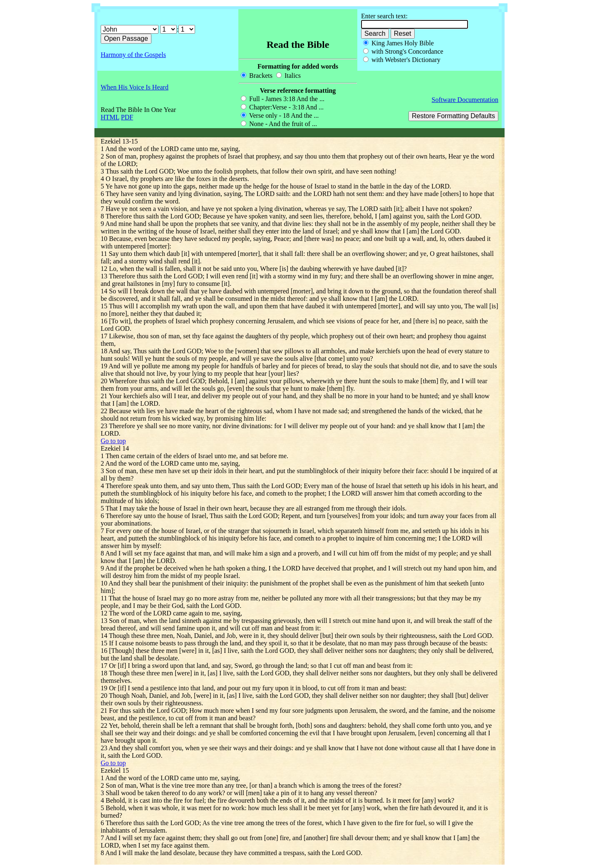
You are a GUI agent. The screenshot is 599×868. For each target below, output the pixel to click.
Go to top (113, 441)
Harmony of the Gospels (133, 55)
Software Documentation (465, 100)
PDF (127, 117)
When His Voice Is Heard (135, 87)
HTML (110, 117)
